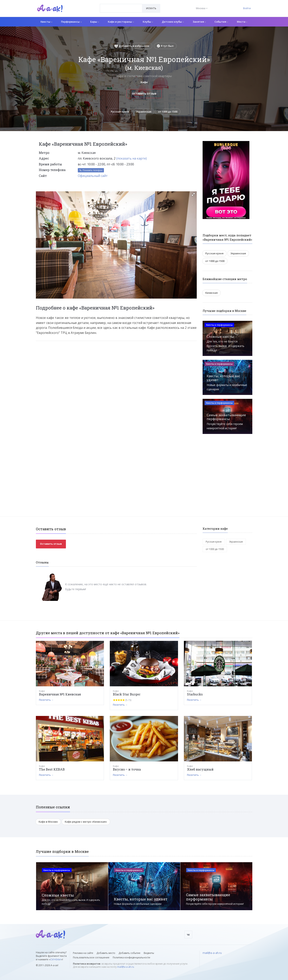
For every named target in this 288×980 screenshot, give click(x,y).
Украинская (144, 112)
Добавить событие (129, 953)
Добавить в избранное (132, 46)
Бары (95, 22)
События (221, 22)
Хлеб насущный (200, 769)
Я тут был (165, 46)
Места (242, 22)
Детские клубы (173, 22)
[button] (193, 194)
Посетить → (46, 700)
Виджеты (149, 953)
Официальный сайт (93, 176)
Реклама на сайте (83, 953)
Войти (247, 8)
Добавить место (106, 953)
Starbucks (195, 694)
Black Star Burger (127, 694)
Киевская (211, 293)
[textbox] (121, 5)
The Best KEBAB (52, 769)
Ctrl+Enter (56, 959)
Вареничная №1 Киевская (60, 694)
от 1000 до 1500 (168, 112)
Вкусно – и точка (127, 769)
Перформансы (71, 22)
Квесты (46, 22)
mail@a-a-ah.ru (126, 967)
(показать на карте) (132, 159)
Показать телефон (91, 170)
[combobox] (121, 8)
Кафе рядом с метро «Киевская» (86, 822)
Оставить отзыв (144, 94)
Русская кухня (120, 112)
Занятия (199, 22)
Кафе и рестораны (121, 22)
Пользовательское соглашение (91, 957)
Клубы (148, 22)
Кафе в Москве (48, 822)
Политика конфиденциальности (131, 957)
